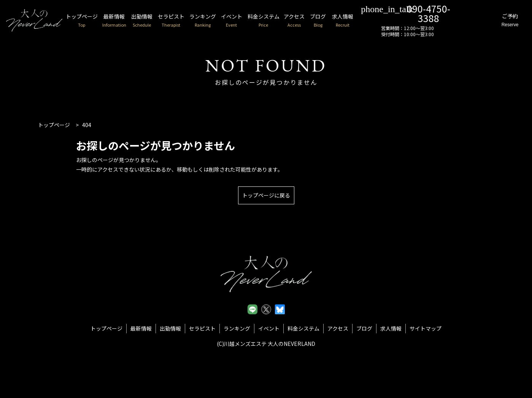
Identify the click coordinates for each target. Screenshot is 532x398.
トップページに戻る (266, 195)
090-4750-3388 (428, 13)
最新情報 (121, 21)
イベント (248, 21)
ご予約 (507, 21)
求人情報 (367, 21)
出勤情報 (151, 21)
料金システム (281, 21)
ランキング (216, 21)
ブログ (341, 21)
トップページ (86, 21)
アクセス (315, 21)
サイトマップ (426, 328)
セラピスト (182, 21)
